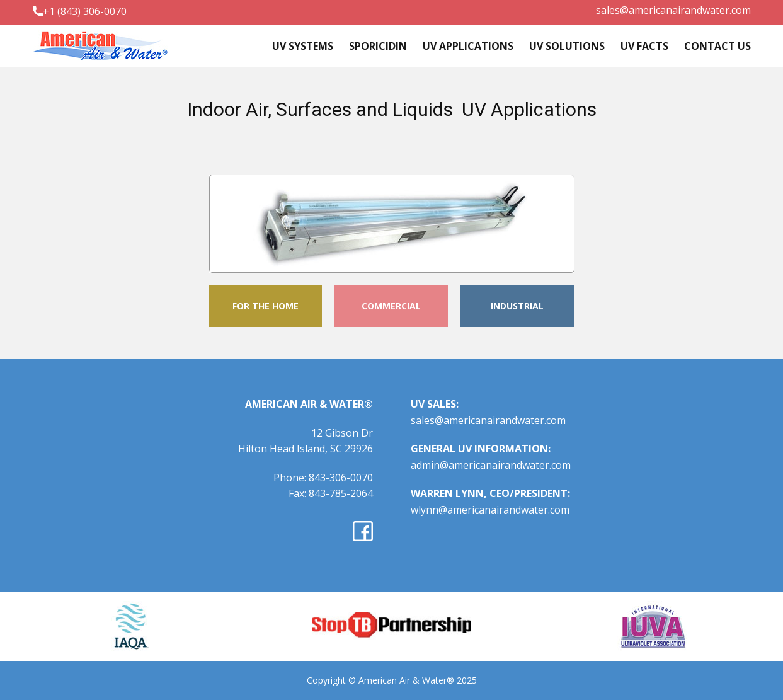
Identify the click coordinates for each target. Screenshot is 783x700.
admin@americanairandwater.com (491, 465)
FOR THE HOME (266, 306)
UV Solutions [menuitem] (567, 46)
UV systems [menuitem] (303, 46)
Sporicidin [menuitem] (378, 46)
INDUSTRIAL (517, 306)
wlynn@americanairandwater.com (490, 510)
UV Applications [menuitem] (468, 46)
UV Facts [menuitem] (644, 46)
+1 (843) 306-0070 (80, 12)
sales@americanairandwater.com (673, 10)
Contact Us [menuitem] (717, 46)
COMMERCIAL (391, 306)
